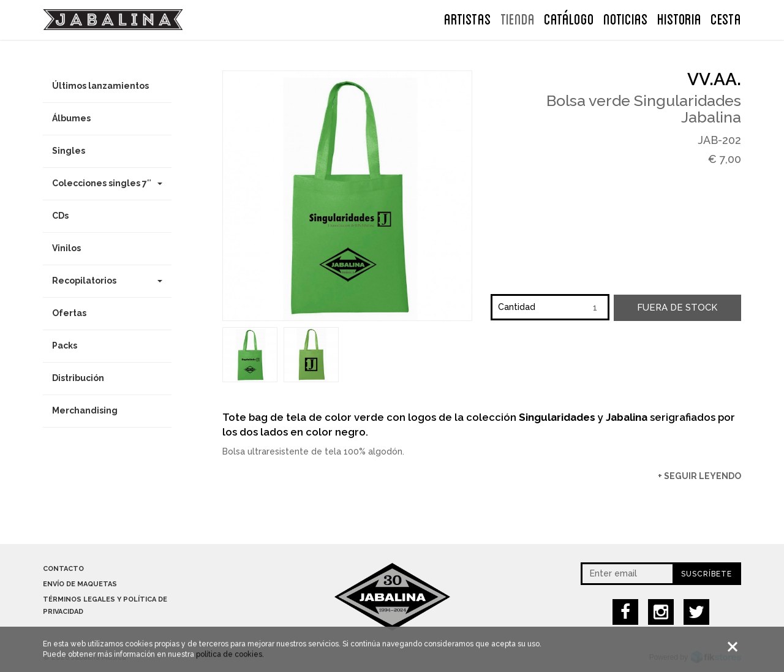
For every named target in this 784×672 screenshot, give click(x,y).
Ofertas (69, 313)
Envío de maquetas (80, 584)
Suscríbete (707, 574)
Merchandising (85, 410)
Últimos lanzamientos (100, 86)
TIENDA (518, 18)
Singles (69, 151)
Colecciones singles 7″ (107, 183)
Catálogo (569, 18)
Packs (65, 345)
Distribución (78, 378)
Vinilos (66, 248)
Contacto (63, 569)
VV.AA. (714, 79)
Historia (679, 18)
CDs (60, 216)
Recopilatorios (107, 281)
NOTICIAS (626, 18)
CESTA (726, 18)
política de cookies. (230, 655)
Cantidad (517, 307)
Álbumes (71, 118)
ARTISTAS (468, 18)
